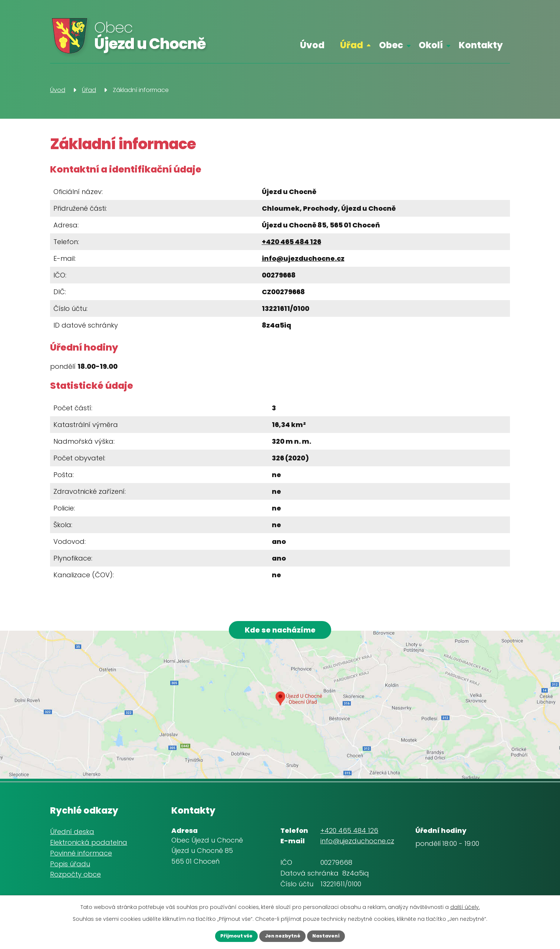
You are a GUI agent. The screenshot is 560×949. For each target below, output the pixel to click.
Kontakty (481, 45)
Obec (391, 45)
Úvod (312, 45)
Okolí (431, 45)
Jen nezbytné (282, 935)
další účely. (465, 906)
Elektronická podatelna (89, 846)
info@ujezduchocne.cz (303, 258)
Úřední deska (72, 836)
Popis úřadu (70, 868)
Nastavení (334, 935)
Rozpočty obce (75, 879)
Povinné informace (81, 857)
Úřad (352, 45)
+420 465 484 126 (291, 242)
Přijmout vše (228, 935)
